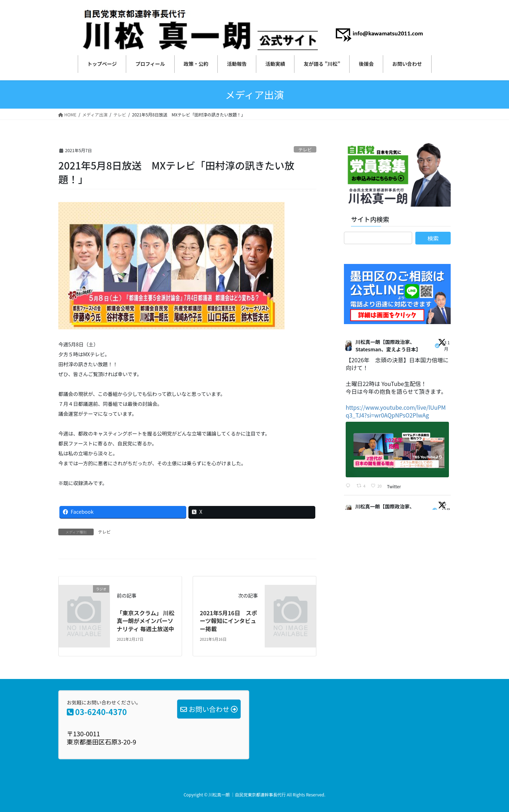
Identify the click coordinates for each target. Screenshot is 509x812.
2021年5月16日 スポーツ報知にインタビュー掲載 (228, 621)
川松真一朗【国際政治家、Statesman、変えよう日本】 (388, 345)
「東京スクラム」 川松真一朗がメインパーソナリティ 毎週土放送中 (145, 621)
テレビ (305, 149)
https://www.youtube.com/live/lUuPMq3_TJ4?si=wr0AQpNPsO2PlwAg (396, 411)
